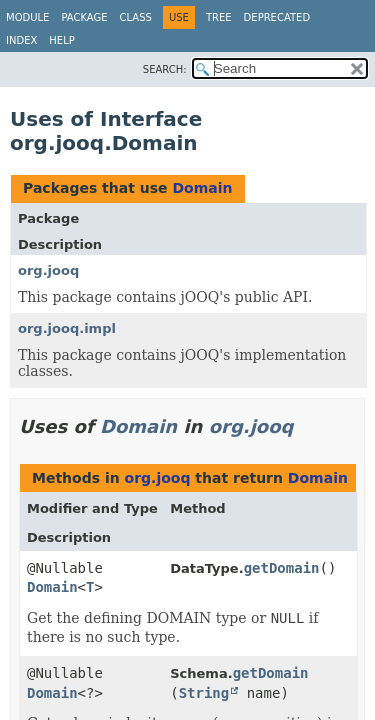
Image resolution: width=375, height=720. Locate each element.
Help (61, 40)
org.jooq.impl (67, 328)
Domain (202, 188)
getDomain (282, 568)
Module (27, 17)
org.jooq (48, 270)
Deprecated (277, 17)
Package (84, 17)
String (204, 693)
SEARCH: (165, 69)
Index (21, 40)
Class (136, 17)
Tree (219, 17)
